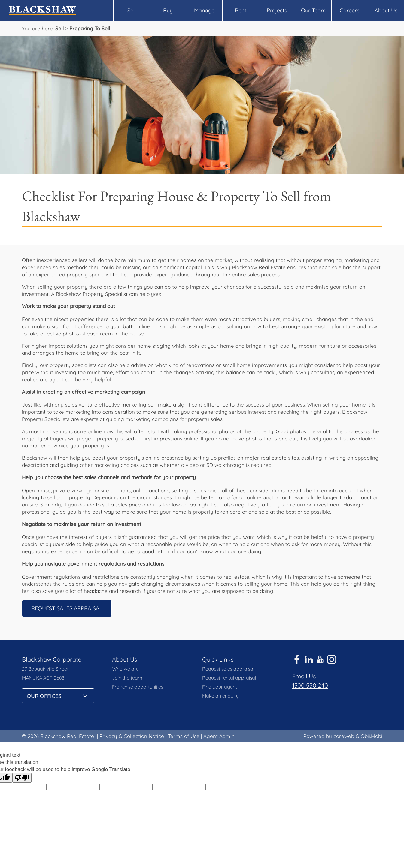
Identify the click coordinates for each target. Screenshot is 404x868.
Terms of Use (184, 736)
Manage (204, 10)
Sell (132, 10)
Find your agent (220, 687)
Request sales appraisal (228, 669)
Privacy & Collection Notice (132, 736)
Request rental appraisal (229, 678)
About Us (386, 10)
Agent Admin (219, 736)
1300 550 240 (310, 685)
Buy (168, 10)
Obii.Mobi (372, 736)
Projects (277, 10)
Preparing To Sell (90, 28)
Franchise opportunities (138, 687)
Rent (241, 10)
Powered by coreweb (329, 736)
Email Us (304, 676)
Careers (349, 10)
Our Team (313, 10)
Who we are (125, 669)
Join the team (127, 678)
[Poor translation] (22, 778)
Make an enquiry (220, 696)
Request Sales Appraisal (67, 608)
